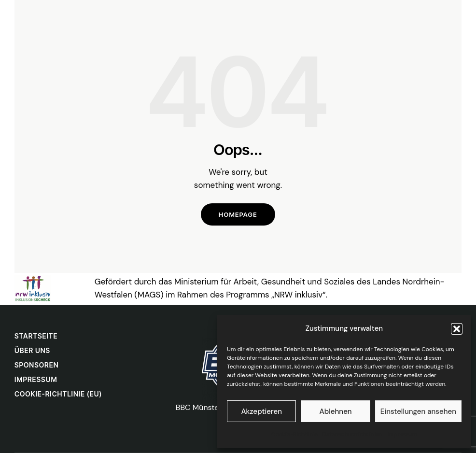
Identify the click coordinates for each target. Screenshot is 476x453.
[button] (457, 329)
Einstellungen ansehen (418, 411)
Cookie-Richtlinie (294, 434)
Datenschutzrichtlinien (353, 434)
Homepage (238, 214)
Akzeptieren (261, 411)
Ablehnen (336, 411)
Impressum (402, 434)
